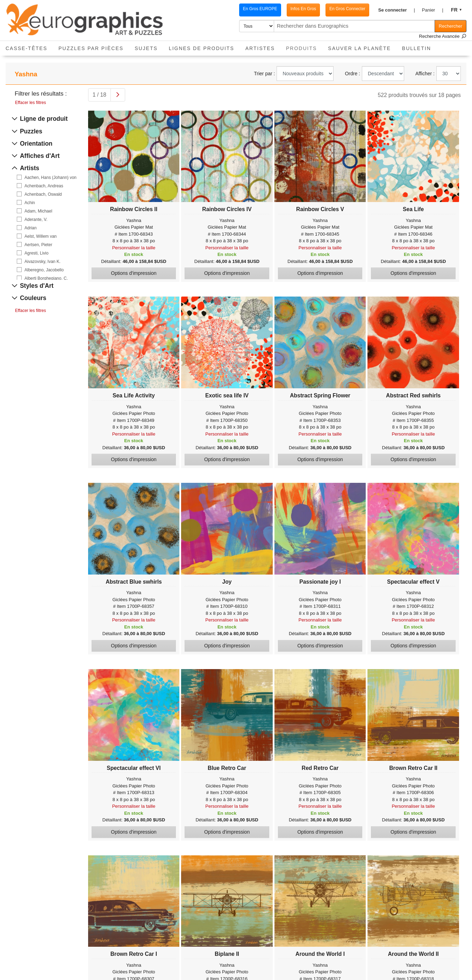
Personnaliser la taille (134, 248)
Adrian (31, 228)
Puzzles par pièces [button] (91, 48)
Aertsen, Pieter (38, 245)
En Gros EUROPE (260, 9)
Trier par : (264, 74)
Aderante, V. (36, 220)
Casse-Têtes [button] (26, 48)
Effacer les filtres (30, 103)
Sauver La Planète (359, 48)
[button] (397, 10)
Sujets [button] (146, 48)
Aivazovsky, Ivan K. (42, 262)
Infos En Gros (303, 9)
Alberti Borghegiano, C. (46, 278)
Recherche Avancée (443, 36)
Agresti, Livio (37, 253)
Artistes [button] (260, 48)
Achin (30, 203)
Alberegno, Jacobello (44, 270)
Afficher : (425, 74)
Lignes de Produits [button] (202, 48)
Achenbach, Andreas (44, 186)
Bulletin (417, 48)
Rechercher (450, 26)
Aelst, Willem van (41, 236)
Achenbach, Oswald (43, 194)
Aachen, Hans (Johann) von (51, 178)
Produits (304, 46)
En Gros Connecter (347, 9)
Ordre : (352, 74)
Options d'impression (134, 273)
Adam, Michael (38, 211)
